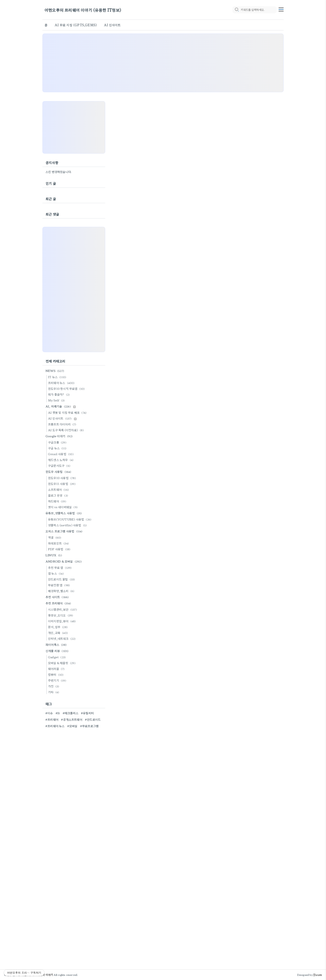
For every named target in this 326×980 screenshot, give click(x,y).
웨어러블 (57, 669)
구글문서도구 (60, 466)
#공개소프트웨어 (72, 719)
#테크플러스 (70, 713)
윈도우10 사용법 (63, 478)
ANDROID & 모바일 (64, 561)
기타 (54, 692)
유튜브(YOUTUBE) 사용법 (70, 519)
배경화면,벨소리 (62, 591)
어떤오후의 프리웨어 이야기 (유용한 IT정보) (83, 10)
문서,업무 (58, 627)
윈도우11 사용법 (62, 484)
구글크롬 (58, 442)
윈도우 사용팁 (59, 472)
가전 (54, 686)
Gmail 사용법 (61, 454)
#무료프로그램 (89, 726)
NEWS (55, 371)
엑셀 (55, 537)
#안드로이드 (93, 719)
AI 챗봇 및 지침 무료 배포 (68, 412)
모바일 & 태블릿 (62, 663)
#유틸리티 (87, 713)
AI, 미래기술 (61, 406)
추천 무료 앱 (61, 568)
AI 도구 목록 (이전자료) (67, 430)
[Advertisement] (163, 63)
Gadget (57, 657)
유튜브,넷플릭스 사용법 (64, 513)
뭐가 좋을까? (59, 394)
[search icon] (237, 10)
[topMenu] (281, 9)
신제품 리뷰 (58, 651)
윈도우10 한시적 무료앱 (67, 389)
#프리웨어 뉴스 (55, 726)
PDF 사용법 (60, 549)
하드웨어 (58, 501)
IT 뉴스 (58, 377)
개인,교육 (59, 633)
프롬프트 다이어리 (63, 424)
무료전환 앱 (60, 585)
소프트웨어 (59, 489)
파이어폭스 (57, 645)
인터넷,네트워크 (62, 638)
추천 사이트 (58, 597)
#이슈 (49, 713)
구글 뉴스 (58, 448)
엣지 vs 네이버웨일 (63, 507)
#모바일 (72, 726)
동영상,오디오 (61, 615)
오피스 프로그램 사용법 (65, 531)
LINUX (54, 555)
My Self (57, 400)
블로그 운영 (59, 495)
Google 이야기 (60, 436)
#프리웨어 (52, 719)
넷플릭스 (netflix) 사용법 (68, 525)
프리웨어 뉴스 (62, 383)
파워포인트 (59, 543)
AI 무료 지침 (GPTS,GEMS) (76, 25)
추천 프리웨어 (59, 603)
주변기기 (58, 680)
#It (58, 713)
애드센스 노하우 (61, 460)
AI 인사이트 (112, 25)
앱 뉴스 (57, 573)
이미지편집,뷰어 (63, 621)
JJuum (318, 975)
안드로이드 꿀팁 (62, 579)
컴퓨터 (56, 674)
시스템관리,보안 (63, 609)
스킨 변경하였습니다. (59, 172)
